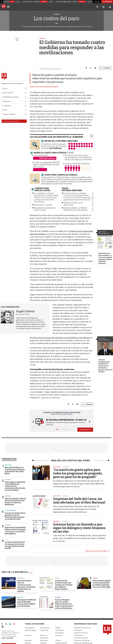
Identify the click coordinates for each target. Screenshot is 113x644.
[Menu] (9, 7)
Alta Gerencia (45, 628)
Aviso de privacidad (81, 638)
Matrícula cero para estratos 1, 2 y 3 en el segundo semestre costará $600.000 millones (105, 258)
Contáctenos (79, 635)
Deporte (20, 597)
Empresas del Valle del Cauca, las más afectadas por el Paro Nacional (79, 501)
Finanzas (28, 643)
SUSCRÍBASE (107, 2)
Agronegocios (30, 628)
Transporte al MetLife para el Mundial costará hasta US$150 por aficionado (27, 603)
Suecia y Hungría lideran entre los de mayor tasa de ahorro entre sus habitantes (15, 502)
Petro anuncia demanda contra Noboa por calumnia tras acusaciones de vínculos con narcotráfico (15, 486)
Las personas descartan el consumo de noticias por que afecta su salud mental (15, 545)
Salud (7, 540)
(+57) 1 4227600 (7, 638)
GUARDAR (105, 68)
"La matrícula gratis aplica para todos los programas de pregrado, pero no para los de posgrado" (78, 473)
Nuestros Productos (81, 633)
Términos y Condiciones (82, 640)
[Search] (97, 7)
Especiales (44, 640)
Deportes (8, 465)
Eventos (58, 640)
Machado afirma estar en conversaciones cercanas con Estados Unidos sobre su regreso (26, 586)
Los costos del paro (57, 18)
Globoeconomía (61, 643)
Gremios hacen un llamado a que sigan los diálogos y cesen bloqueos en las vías (79, 528)
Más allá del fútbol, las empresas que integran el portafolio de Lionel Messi (15, 471)
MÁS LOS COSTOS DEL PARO (96, 551)
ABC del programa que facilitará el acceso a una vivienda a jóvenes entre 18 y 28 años (105, 366)
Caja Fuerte (44, 630)
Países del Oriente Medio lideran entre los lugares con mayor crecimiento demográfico (15, 531)
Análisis (58, 628)
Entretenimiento (11, 510)
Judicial (95, 578)
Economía (59, 635)
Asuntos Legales (30, 630)
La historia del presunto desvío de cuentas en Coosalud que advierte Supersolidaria (64, 585)
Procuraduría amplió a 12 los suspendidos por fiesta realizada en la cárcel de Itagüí (102, 584)
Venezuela (21, 578)
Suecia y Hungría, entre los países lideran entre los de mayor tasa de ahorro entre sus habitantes (64, 604)
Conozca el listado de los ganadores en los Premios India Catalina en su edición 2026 (15, 516)
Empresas (28, 640)
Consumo (28, 635)
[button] (33, 422)
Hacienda (8, 480)
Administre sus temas (11, 121)
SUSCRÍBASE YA (85, 430)
